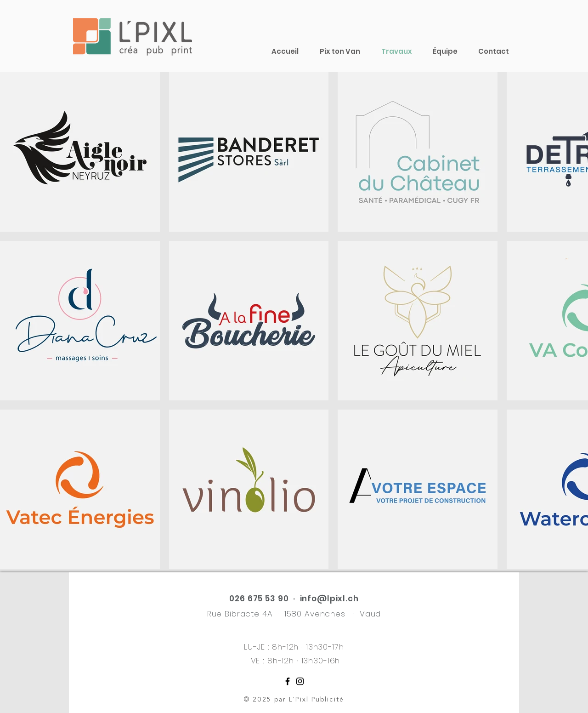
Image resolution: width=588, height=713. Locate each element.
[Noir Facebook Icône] (288, 681)
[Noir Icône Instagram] (300, 681)
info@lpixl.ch (329, 599)
